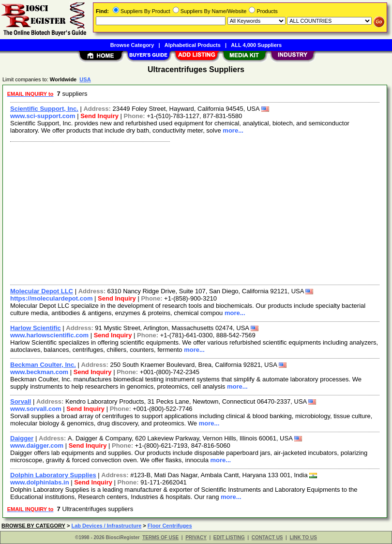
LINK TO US (303, 537)
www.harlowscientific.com (49, 335)
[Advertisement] (193, 212)
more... (233, 130)
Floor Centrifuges (170, 526)
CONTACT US (267, 537)
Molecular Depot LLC (42, 291)
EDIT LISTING (229, 537)
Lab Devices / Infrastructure (106, 526)
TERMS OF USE (160, 537)
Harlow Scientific (36, 328)
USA (85, 79)
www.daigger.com (37, 446)
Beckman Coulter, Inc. (43, 365)
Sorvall (21, 401)
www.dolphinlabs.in (40, 482)
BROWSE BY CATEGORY (33, 526)
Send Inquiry (99, 116)
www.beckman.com (39, 372)
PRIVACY (196, 537)
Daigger (22, 438)
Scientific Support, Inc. (44, 109)
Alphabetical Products (193, 45)
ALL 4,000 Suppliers (256, 45)
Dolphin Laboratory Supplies (53, 475)
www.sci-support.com (43, 116)
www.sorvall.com (36, 409)
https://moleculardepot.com (51, 298)
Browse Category (132, 45)
